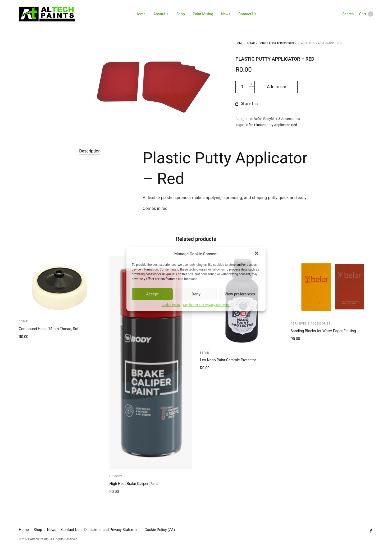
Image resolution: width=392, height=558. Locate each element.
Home (140, 14)
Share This (247, 103)
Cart (366, 14)
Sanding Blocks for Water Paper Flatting (323, 331)
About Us (161, 14)
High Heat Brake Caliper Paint (134, 484)
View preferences (240, 294)
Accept (152, 294)
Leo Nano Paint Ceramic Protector (228, 360)
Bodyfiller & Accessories (276, 43)
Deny (196, 294)
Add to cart (277, 87)
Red (294, 125)
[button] (257, 254)
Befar (251, 43)
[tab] (90, 151)
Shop (181, 14)
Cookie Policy (171, 305)
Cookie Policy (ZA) (160, 530)
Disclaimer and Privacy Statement (207, 305)
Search (348, 14)
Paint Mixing (203, 14)
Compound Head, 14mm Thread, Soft (49, 329)
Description (90, 151)
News (226, 14)
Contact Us (247, 14)
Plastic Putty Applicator (272, 125)
